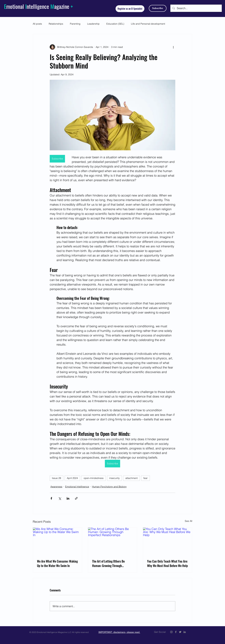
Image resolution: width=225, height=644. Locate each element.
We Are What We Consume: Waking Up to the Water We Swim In (57, 563)
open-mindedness (94, 478)
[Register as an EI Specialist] (130, 9)
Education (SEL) (115, 24)
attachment (132, 478)
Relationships (56, 24)
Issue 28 (57, 478)
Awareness (56, 487)
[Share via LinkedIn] (68, 498)
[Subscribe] (158, 8)
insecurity (114, 478)
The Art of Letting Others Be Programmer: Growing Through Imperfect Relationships (108, 563)
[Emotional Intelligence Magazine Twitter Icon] (180, 632)
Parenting (75, 24)
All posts (37, 24)
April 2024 (72, 478)
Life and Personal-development (148, 24)
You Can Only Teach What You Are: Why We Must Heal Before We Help (167, 563)
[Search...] (196, 8)
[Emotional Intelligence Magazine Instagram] (171, 632)
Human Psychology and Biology (109, 487)
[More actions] (173, 47)
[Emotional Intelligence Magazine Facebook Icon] (176, 632)
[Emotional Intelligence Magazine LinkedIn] (185, 632)
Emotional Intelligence (77, 487)
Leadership (93, 24)
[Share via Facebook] (51, 498)
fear (146, 478)
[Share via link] (76, 498)
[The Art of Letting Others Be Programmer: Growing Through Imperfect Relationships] (113, 541)
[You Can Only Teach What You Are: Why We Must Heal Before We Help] (168, 541)
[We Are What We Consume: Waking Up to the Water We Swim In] (57, 541)
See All (189, 521)
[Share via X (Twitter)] (60, 498)
